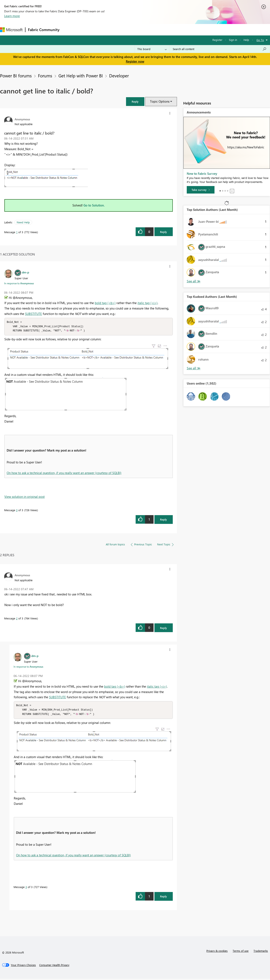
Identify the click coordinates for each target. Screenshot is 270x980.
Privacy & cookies (217, 952)
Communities (123, 30)
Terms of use (241, 952)
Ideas (104, 30)
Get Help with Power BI (81, 75)
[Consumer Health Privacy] (54, 966)
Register (217, 40)
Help (246, 40)
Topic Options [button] (160, 101)
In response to (19, 283)
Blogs (142, 30)
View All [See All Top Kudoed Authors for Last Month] (194, 368)
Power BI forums (16, 75)
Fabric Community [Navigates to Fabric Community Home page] (44, 30)
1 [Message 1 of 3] (17, 232)
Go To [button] (260, 40)
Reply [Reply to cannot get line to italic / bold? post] (163, 232)
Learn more (12, 16)
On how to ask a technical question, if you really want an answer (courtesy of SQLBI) (64, 473)
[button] (135, 101)
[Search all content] (220, 49)
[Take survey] (201, 190)
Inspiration (87, 30)
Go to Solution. (94, 205)
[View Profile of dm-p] (25, 272)
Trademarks (261, 952)
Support (175, 30)
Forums (69, 30)
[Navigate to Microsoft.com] (11, 30)
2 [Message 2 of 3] (17, 619)
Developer (119, 75)
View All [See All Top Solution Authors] (194, 281)
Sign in (233, 40)
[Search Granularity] (152, 49)
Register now (135, 61)
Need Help (23, 222)
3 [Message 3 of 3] (17, 511)
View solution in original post (25, 497)
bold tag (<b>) (105, 303)
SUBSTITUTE (33, 314)
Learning (158, 30)
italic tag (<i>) (148, 303)
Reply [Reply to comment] (163, 520)
